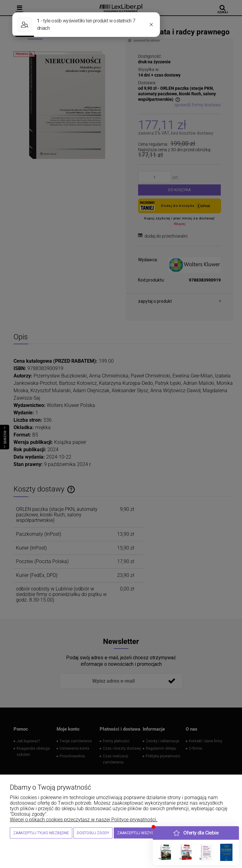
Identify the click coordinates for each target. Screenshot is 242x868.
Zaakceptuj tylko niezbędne (41, 833)
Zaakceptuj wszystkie (139, 833)
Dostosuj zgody (93, 833)
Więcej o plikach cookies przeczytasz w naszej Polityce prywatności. (84, 820)
